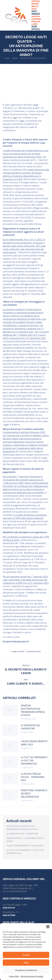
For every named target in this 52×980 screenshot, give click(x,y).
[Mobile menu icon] (46, 15)
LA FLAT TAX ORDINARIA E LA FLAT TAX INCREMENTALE (34, 760)
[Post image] (10, 710)
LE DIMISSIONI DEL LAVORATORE (31, 727)
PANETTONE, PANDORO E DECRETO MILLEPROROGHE (34, 794)
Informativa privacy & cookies (32, 976)
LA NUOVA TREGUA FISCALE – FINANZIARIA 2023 (33, 777)
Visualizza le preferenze (26, 970)
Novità (21, 651)
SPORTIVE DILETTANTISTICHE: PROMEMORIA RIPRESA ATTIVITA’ (33, 710)
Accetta (26, 955)
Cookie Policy (14, 976)
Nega (26, 963)
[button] (48, 927)
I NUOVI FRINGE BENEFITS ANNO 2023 (34, 743)
